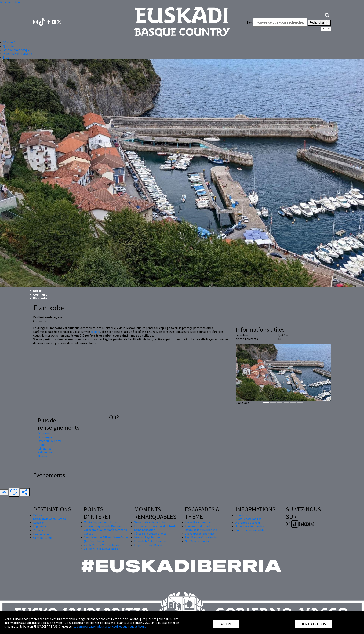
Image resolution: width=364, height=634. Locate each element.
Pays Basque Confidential (201, 537)
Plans (41, 445)
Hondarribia (41, 534)
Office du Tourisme (50, 441)
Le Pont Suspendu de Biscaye (102, 526)
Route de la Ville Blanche (201, 530)
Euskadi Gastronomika (199, 534)
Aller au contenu (11, 2)
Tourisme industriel (198, 526)
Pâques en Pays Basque (149, 545)
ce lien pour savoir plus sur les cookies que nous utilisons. (110, 626)
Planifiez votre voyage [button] (17, 54)
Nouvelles (242, 515)
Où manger (45, 437)
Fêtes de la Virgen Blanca (150, 534)
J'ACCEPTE (226, 624)
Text (250, 22)
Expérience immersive (250, 526)
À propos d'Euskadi (248, 523)
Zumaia (38, 530)
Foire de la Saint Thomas (150, 541)
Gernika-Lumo (42, 538)
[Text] (280, 22)
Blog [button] (6, 57)
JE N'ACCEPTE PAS (314, 624)
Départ (38, 291)
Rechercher (319, 23)
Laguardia (40, 526)
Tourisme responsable (250, 530)
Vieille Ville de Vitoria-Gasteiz (103, 545)
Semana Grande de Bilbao (151, 522)
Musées (42, 456)
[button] (327, 15)
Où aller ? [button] (9, 42)
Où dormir (44, 433)
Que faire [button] (9, 46)
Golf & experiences (197, 541)
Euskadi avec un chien (199, 522)
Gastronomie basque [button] (16, 50)
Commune (40, 294)
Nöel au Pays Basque (147, 537)
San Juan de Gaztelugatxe (50, 519)
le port (96, 332)
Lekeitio (38, 523)
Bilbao (37, 515)
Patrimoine (45, 452)
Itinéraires (45, 448)
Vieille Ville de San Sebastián (102, 549)
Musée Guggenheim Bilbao (101, 522)
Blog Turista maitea (248, 519)
